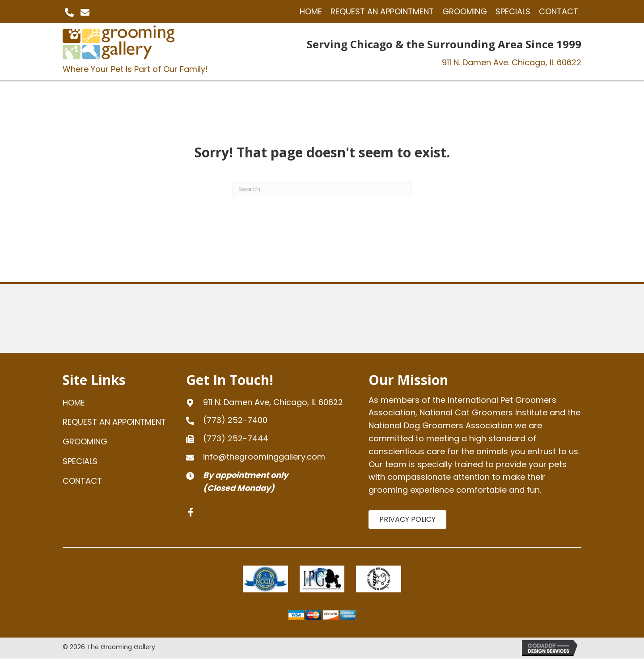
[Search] (322, 190)
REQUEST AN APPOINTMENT (114, 422)
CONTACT (82, 481)
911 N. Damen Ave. (512, 62)
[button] (69, 13)
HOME (74, 403)
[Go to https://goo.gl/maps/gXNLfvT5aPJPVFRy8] (268, 403)
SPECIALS (80, 461)
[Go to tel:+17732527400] (268, 420)
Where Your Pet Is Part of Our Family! (135, 69)
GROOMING (85, 441)
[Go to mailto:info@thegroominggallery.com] (268, 457)
